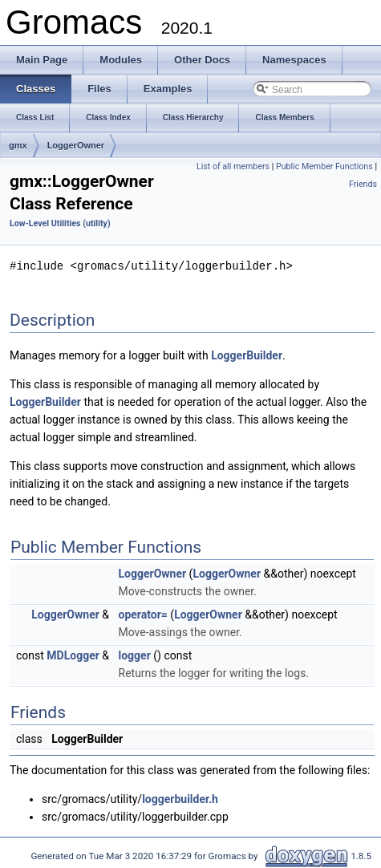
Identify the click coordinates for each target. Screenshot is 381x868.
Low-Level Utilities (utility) (60, 223)
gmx (18, 145)
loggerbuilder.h (180, 798)
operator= (143, 614)
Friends (363, 184)
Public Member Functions (324, 166)
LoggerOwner (76, 145)
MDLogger (73, 655)
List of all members (233, 166)
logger (135, 655)
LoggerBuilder (247, 355)
